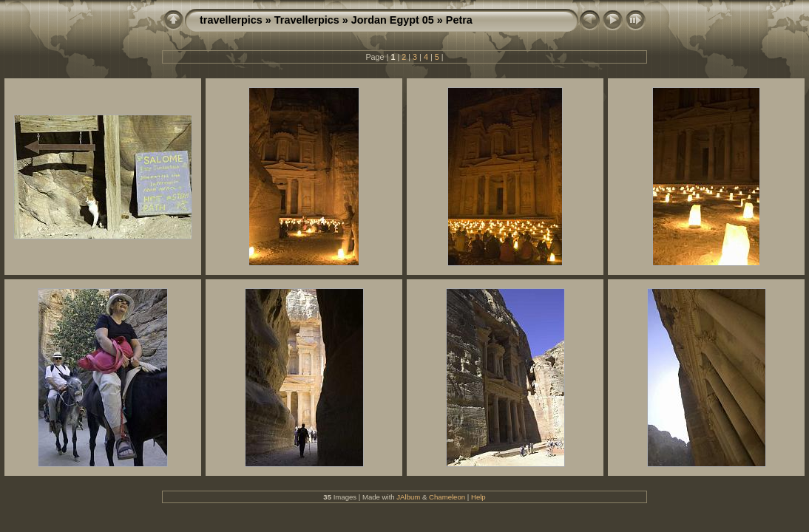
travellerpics (231, 20)
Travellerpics (307, 20)
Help (478, 497)
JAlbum (408, 497)
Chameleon (447, 497)
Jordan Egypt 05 (393, 20)
